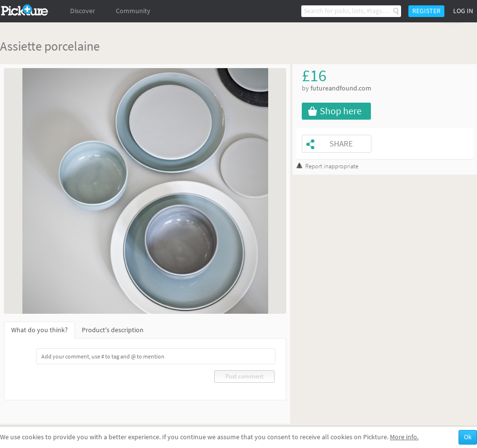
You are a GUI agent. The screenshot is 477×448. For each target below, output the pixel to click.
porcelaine (72, 46)
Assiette (21, 46)
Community (133, 11)
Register (426, 11)
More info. (404, 437)
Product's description (113, 330)
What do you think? (39, 330)
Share (341, 144)
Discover (83, 11)
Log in (463, 11)
